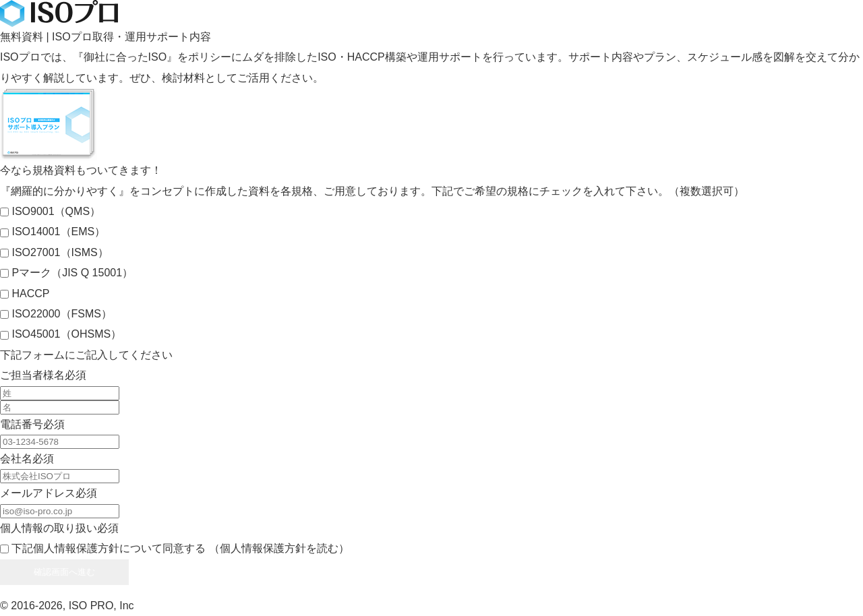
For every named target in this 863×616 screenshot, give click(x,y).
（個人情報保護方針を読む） (279, 548)
